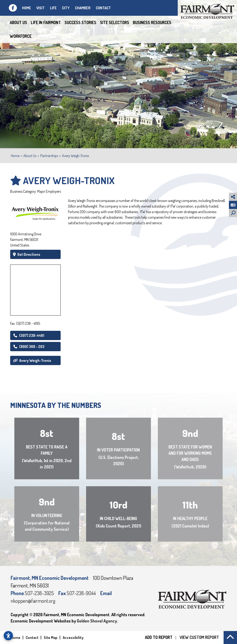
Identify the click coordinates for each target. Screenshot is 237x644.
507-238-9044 (82, 593)
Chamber (83, 8)
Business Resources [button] (152, 22)
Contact (103, 8)
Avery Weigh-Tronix (32, 360)
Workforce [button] (21, 36)
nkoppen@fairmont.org (33, 601)
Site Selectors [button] (115, 22)
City (66, 8)
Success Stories (80, 22)
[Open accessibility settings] (8, 636)
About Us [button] (18, 22)
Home (27, 8)
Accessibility (73, 638)
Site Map (51, 638)
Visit (41, 8)
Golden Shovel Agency (97, 621)
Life (53, 8)
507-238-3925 (40, 593)
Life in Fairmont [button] (46, 22)
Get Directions (27, 254)
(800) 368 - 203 (29, 347)
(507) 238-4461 (29, 335)
